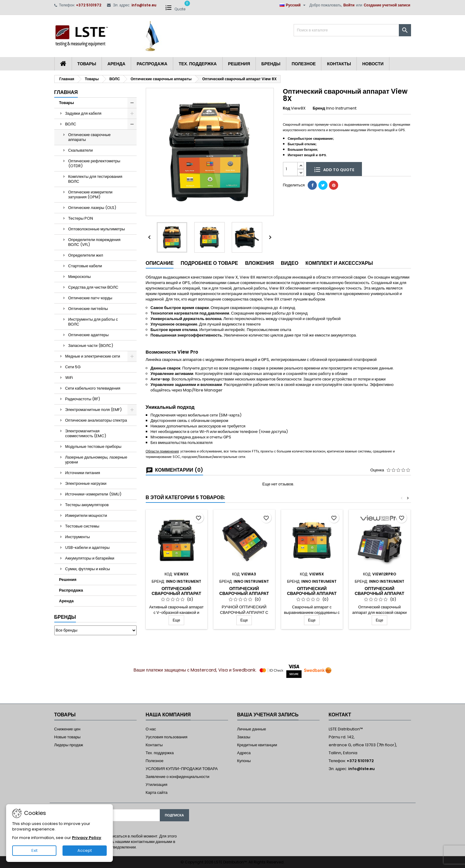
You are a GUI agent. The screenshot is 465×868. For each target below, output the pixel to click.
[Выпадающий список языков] (293, 5)
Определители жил (86, 255)
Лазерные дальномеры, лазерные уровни (96, 460)
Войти (349, 5)
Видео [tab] (290, 263)
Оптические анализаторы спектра (96, 420)
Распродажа (152, 64)
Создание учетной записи (387, 5)
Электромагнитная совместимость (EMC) (86, 433)
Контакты (339, 64)
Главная (66, 92)
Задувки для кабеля (83, 113)
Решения (239, 64)
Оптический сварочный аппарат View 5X (312, 593)
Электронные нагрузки (86, 483)
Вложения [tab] (259, 263)
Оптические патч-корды (90, 298)
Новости (373, 64)
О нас (151, 729)
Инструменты (78, 537)
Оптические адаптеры (89, 335)
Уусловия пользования (167, 737)
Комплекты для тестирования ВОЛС (95, 179)
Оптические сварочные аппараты (89, 137)
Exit (34, 850)
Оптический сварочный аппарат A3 (244, 593)
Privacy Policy (87, 838)
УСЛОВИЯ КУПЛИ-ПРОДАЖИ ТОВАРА (182, 769)
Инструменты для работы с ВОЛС (93, 322)
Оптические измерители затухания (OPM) (90, 194)
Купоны (244, 761)
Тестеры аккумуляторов (87, 505)
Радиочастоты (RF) (83, 399)
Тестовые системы (82, 526)
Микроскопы (80, 277)
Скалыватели (81, 150)
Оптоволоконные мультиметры (97, 229)
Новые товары (68, 737)
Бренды (271, 64)
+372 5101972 (89, 5)
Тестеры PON (81, 218)
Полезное (304, 64)
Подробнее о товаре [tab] (209, 263)
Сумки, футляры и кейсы (88, 569)
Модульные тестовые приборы (93, 447)
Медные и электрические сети (93, 356)
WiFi (69, 378)
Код (287, 108)
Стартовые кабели (85, 266)
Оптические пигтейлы (88, 309)
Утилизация (157, 785)
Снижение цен (67, 729)
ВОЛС (71, 124)
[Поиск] (352, 30)
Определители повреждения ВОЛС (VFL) (95, 242)
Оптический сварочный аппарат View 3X (176, 593)
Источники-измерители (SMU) (93, 494)
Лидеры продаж (69, 745)
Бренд (319, 108)
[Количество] (290, 169)
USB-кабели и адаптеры (88, 547)
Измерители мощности (86, 515)
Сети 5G (73, 367)
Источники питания (83, 473)
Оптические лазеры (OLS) (92, 208)
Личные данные (252, 729)
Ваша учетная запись (268, 715)
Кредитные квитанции (257, 745)
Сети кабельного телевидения (93, 388)
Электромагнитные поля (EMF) (94, 410)
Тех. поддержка (198, 64)
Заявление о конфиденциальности (178, 777)
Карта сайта (157, 792)
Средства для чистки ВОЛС (93, 287)
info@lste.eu (144, 5)
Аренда (116, 64)
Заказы (244, 737)
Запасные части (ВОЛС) (91, 346)
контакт (340, 715)
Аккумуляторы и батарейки (90, 558)
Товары (87, 64)
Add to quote (334, 169)
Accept (85, 850)
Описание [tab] (160, 263)
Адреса (244, 753)
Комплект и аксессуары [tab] (339, 263)
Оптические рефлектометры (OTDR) (94, 163)
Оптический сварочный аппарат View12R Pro (379, 593)
